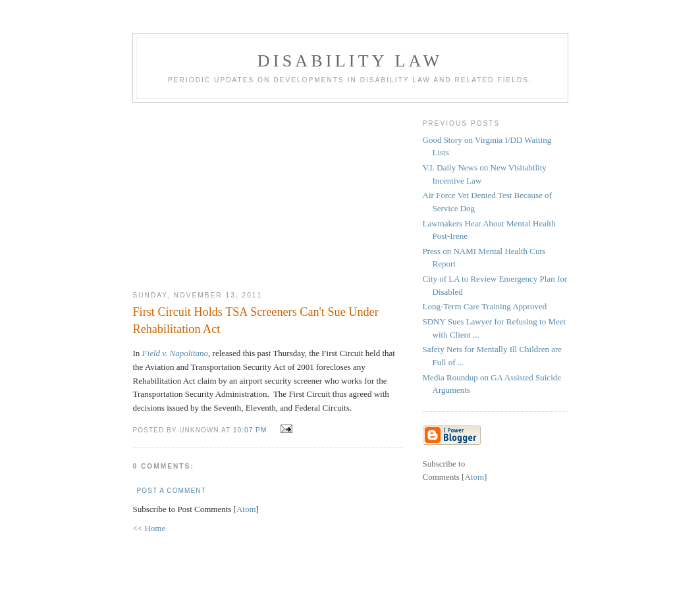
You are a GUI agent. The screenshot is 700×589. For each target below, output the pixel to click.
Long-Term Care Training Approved (485, 306)
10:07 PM (251, 430)
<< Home (149, 528)
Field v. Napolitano (175, 353)
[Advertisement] (268, 192)
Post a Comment (172, 491)
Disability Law (350, 61)
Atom (246, 509)
